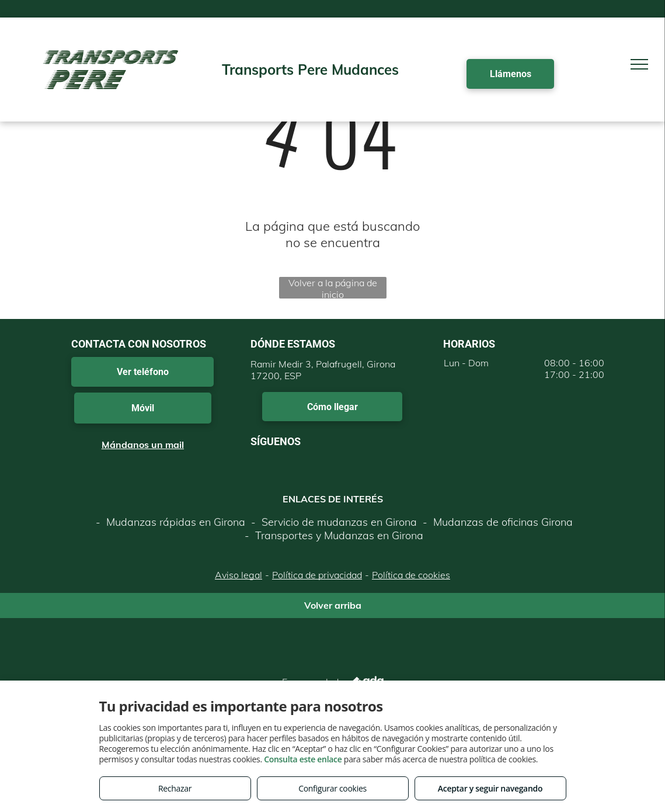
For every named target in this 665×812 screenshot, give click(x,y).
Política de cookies (411, 575)
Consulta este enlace (303, 759)
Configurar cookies (332, 788)
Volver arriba (333, 605)
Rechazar (175, 788)
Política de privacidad (317, 575)
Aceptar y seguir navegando (490, 788)
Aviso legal (239, 575)
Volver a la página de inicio (333, 288)
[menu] (639, 64)
